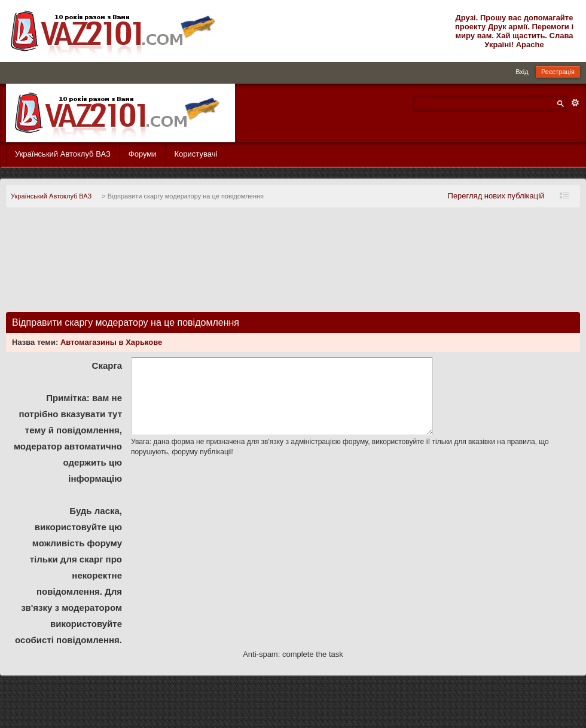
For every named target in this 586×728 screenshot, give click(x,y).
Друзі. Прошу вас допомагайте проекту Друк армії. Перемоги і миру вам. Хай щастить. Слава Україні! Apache (514, 31)
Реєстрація (558, 72)
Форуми (143, 154)
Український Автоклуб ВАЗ (63, 154)
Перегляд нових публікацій (496, 196)
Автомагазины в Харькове (111, 342)
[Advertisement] (293, 264)
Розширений (575, 103)
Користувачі (196, 154)
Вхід (522, 72)
